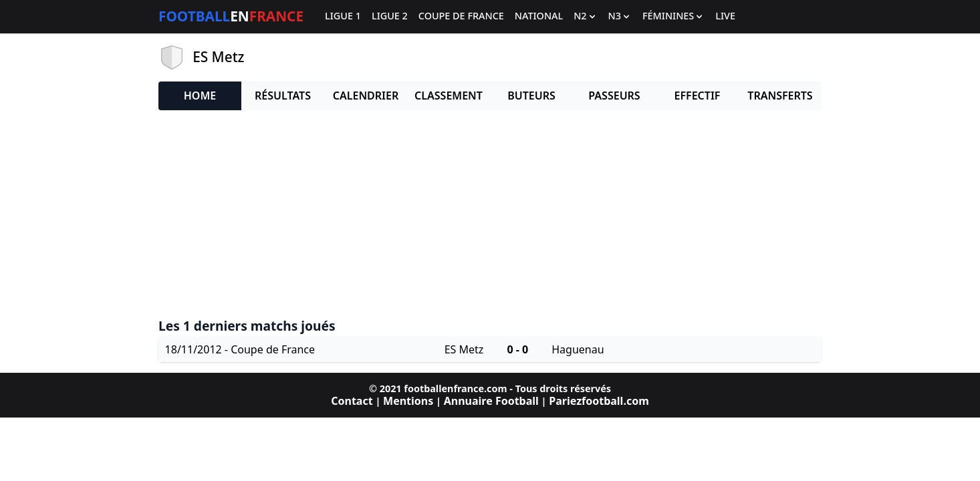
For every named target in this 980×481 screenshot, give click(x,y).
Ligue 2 (390, 16)
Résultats (283, 96)
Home (200, 96)
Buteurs (531, 96)
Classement (449, 96)
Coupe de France (461, 16)
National (539, 16)
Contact (352, 401)
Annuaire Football (491, 401)
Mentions (408, 401)
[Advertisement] (490, 214)
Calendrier (366, 96)
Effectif (698, 96)
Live (725, 16)
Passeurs (614, 96)
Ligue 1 (343, 16)
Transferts (780, 96)
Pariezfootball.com (599, 401)
